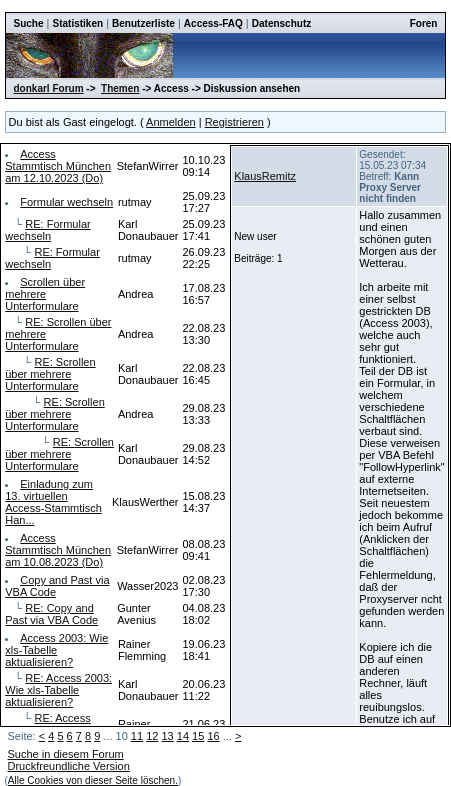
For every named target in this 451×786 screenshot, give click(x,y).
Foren (424, 23)
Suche (29, 23)
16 (213, 736)
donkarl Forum (49, 88)
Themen (120, 88)
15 (198, 736)
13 (167, 736)
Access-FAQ (213, 23)
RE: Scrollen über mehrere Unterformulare (50, 374)
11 (137, 736)
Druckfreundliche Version (69, 766)
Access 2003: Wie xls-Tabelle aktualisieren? (56, 650)
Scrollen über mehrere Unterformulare (45, 294)
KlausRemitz (265, 176)
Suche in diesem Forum (66, 754)
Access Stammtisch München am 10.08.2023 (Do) (58, 550)
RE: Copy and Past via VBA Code (51, 614)
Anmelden (171, 122)
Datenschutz (281, 23)
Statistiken (78, 23)
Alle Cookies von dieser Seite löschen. (93, 780)
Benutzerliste (143, 23)
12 (152, 736)
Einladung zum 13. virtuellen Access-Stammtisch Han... (53, 502)
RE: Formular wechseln (47, 230)
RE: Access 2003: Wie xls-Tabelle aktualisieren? (58, 690)
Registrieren (234, 122)
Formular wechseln (66, 202)
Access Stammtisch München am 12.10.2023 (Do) (58, 166)
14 (183, 736)
